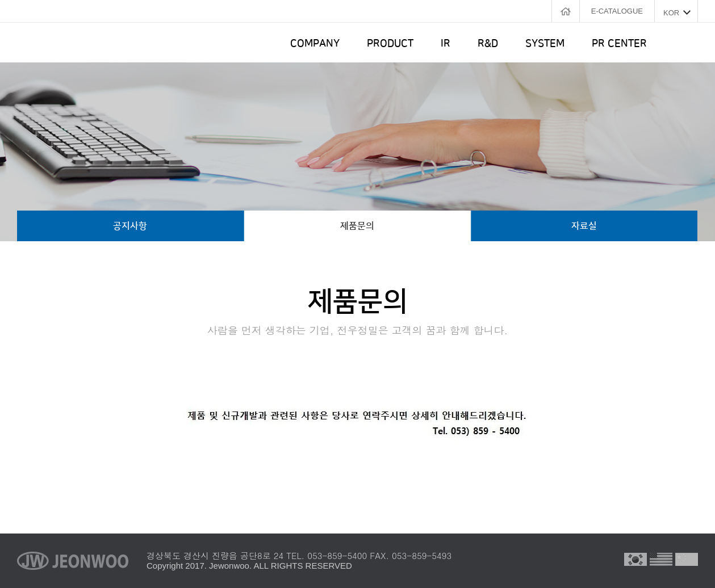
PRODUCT (390, 44)
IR (446, 44)
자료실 (584, 226)
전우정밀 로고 (76, 43)
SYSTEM (545, 44)
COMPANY (315, 44)
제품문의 (357, 226)
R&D (488, 44)
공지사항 (130, 226)
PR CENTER (619, 44)
